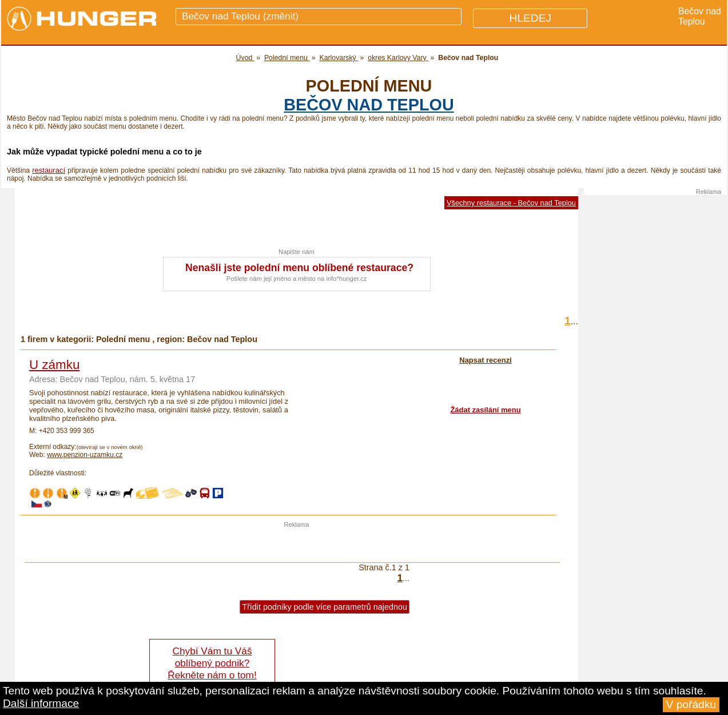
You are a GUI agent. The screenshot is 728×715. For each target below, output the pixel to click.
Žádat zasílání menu (485, 410)
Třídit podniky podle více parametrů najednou (325, 607)
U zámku (54, 365)
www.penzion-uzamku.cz (85, 455)
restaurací (49, 170)
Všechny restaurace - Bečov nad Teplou (511, 203)
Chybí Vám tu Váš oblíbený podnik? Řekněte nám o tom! (212, 663)
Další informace (41, 703)
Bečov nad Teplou (369, 105)
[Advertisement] (297, 545)
